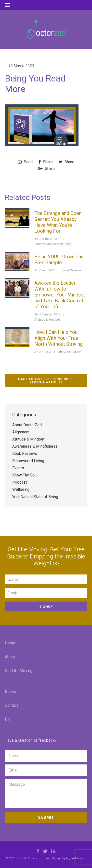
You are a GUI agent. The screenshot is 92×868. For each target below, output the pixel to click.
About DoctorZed (70, 352)
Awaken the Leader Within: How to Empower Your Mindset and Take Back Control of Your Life (60, 295)
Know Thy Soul (25, 475)
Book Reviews (72, 270)
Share (46, 162)
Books (10, 692)
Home (10, 643)
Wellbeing (21, 489)
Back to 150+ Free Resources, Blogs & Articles (46, 381)
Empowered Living (28, 461)
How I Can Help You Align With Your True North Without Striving (59, 338)
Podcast (20, 482)
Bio (8, 719)
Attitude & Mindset (47, 319)
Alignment (21, 432)
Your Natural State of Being (53, 244)
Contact (11, 705)
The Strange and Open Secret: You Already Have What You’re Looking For (58, 222)
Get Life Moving (19, 671)
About (10, 657)
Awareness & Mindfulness (35, 446)
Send (25, 162)
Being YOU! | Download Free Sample (59, 260)
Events (18, 468)
